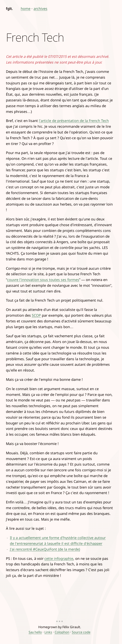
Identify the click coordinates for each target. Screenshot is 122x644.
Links (48, 632)
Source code (81, 632)
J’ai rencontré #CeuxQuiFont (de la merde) (45, 549)
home (26, 9)
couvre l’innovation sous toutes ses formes (43, 280)
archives (40, 9)
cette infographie (59, 558)
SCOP (36, 315)
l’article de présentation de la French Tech (74, 121)
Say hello (35, 632)
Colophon (62, 632)
